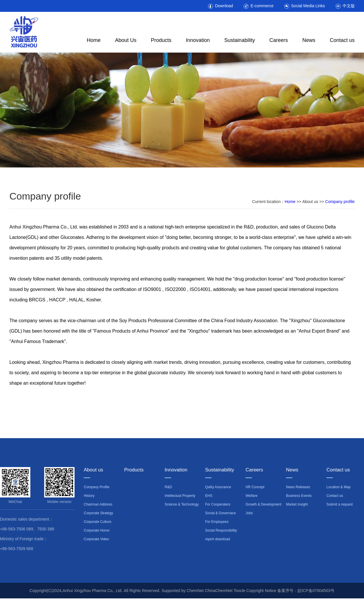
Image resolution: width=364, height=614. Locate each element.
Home (94, 40)
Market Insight (297, 504)
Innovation (198, 40)
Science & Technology (182, 504)
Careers (278, 40)
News (309, 40)
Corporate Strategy (98, 513)
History (89, 496)
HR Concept (255, 487)
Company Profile (97, 487)
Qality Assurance (218, 487)
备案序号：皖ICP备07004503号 (306, 591)
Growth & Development (263, 504)
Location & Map (338, 487)
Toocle (239, 591)
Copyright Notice (261, 591)
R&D (168, 487)
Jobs (249, 513)
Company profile (340, 202)
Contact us (342, 40)
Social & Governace (220, 513)
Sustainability (239, 40)
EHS (209, 496)
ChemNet (195, 591)
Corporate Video (96, 539)
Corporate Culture (97, 522)
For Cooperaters (218, 504)
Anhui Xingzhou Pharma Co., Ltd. (93, 591)
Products (161, 40)
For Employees (217, 522)
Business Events (299, 496)
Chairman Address (98, 504)
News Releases (298, 487)
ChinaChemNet (219, 591)
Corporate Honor (97, 530)
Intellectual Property (180, 496)
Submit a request (340, 504)
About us (93, 470)
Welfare (251, 496)
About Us (126, 40)
